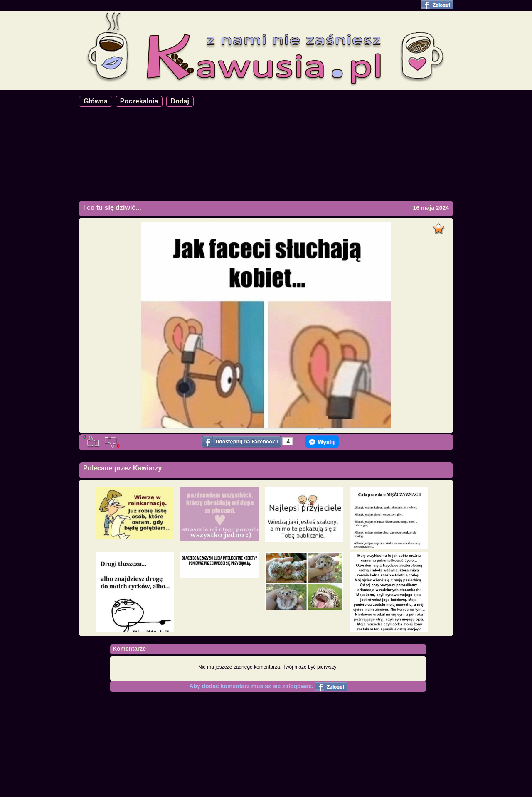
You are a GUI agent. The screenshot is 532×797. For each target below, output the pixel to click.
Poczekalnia (139, 101)
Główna (96, 101)
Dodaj (180, 101)
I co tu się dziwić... (112, 208)
